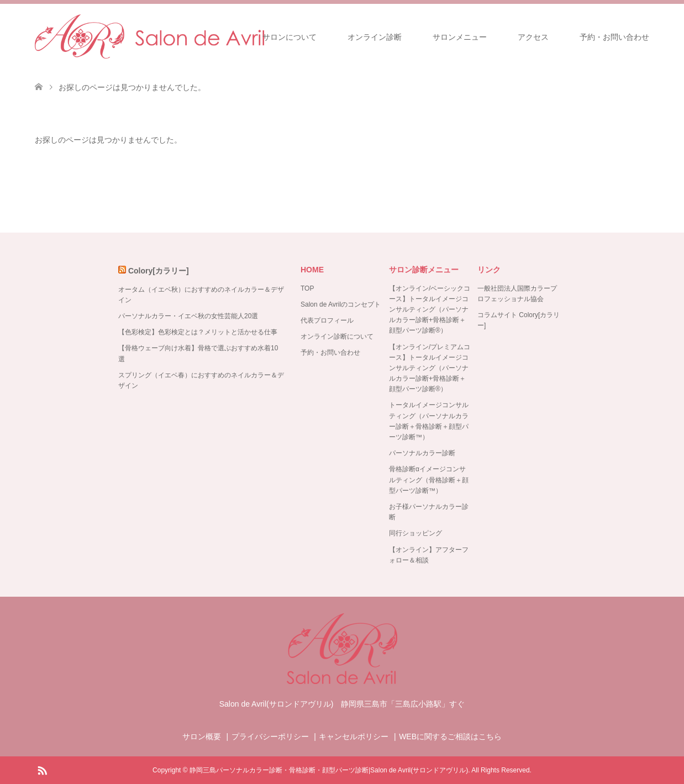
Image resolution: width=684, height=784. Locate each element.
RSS (42, 770)
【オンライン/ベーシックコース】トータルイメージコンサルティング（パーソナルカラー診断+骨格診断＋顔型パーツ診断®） (430, 310)
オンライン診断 (375, 37)
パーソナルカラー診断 (422, 453)
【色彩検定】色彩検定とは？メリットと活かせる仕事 (198, 332)
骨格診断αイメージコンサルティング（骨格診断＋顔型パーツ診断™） (429, 480)
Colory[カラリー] (159, 271)
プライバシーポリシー (270, 736)
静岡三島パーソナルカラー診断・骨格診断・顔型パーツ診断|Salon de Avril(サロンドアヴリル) (329, 770)
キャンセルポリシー (354, 736)
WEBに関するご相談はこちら (450, 736)
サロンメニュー (460, 37)
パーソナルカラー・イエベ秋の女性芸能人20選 (188, 316)
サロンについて (290, 37)
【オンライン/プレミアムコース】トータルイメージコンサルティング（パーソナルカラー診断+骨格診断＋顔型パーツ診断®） (430, 368)
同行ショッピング (415, 533)
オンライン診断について (337, 336)
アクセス (533, 37)
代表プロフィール (327, 320)
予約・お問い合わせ (614, 37)
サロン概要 (202, 736)
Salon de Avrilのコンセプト (341, 304)
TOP (307, 288)
